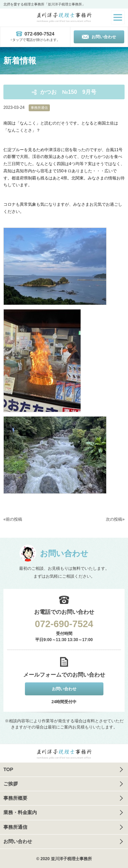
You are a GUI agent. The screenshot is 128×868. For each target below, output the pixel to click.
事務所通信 (39, 108)
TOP (8, 769)
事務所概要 (15, 798)
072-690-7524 (64, 624)
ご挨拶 (11, 784)
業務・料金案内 (20, 812)
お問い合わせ (18, 841)
